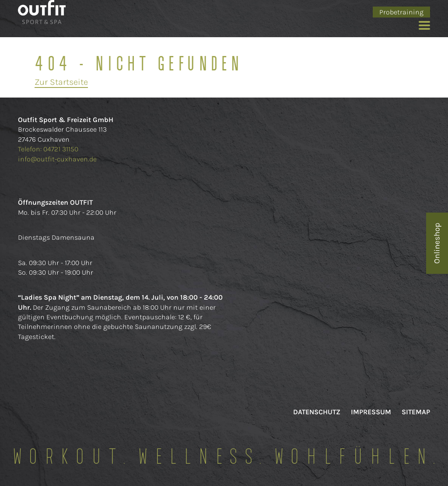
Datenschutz (317, 412)
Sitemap (416, 412)
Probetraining (401, 12)
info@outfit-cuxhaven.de (57, 159)
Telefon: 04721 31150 (49, 149)
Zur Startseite (61, 82)
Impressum (371, 412)
